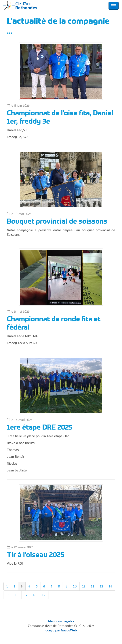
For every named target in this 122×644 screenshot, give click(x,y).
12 (93, 586)
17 (26, 595)
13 (101, 586)
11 (84, 586)
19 (44, 595)
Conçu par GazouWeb (61, 630)
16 (17, 595)
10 (75, 586)
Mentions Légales (61, 621)
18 (35, 595)
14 (110, 586)
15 (8, 595)
